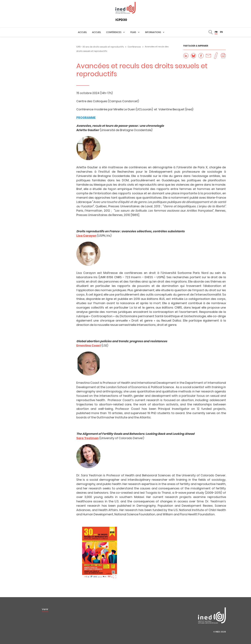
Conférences (114, 32)
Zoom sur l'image (115, 576)
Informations (153, 32)
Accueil (82, 32)
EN (221, 32)
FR (216, 32)
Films (133, 32)
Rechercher (211, 32)
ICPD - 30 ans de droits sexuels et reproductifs (100, 47)
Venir (45, 609)
